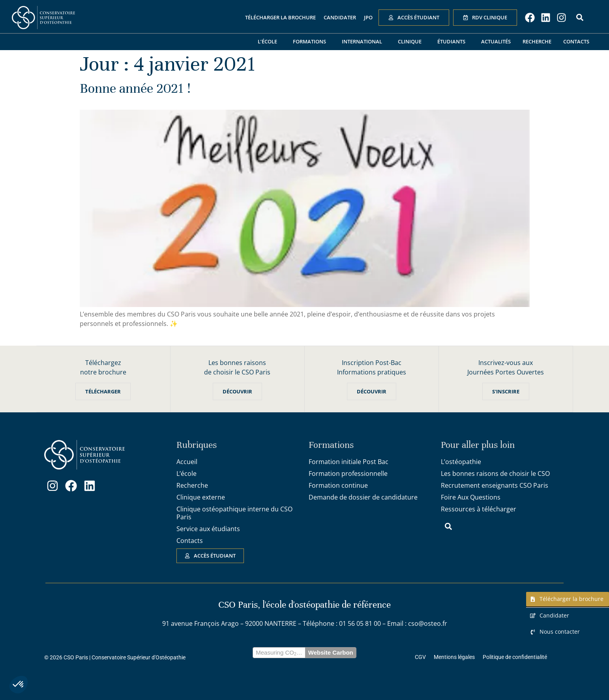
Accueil (187, 462)
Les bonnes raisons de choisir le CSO (495, 474)
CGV (420, 657)
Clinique (412, 42)
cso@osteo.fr (428, 623)
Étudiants (453, 42)
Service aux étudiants (208, 529)
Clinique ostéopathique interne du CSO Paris (234, 513)
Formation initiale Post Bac (349, 462)
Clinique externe (201, 497)
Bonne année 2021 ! (135, 88)
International (364, 42)
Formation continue (338, 485)
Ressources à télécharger (479, 509)
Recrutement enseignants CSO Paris (495, 485)
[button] (19, 685)
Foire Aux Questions (471, 497)
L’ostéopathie (461, 462)
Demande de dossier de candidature (363, 497)
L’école (269, 42)
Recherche (537, 41)
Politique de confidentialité (515, 657)
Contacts (576, 41)
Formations (311, 42)
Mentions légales (454, 657)
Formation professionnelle (348, 474)
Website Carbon (331, 652)
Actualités (496, 41)
